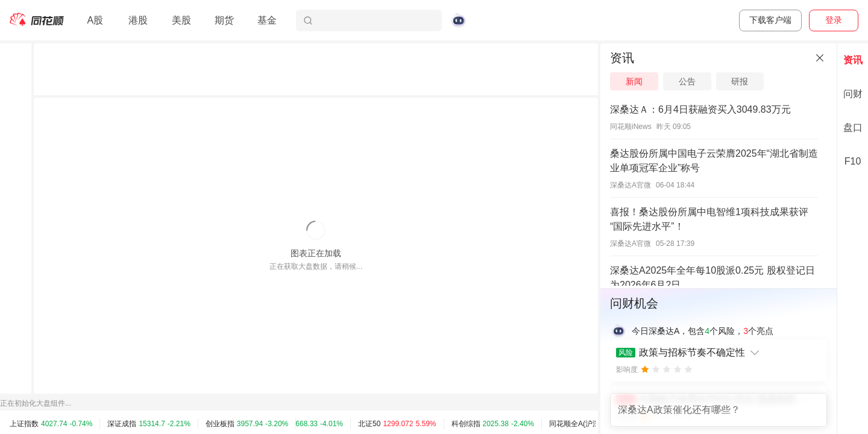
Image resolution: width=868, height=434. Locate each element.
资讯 (853, 60)
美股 (181, 20)
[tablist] (719, 81)
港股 (138, 20)
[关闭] (820, 58)
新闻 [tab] (634, 81)
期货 (224, 20)
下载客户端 (770, 20)
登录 (834, 20)
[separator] (599, 239)
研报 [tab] (740, 81)
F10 (853, 161)
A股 (95, 20)
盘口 (853, 127)
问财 (853, 94)
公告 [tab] (687, 81)
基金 (267, 20)
